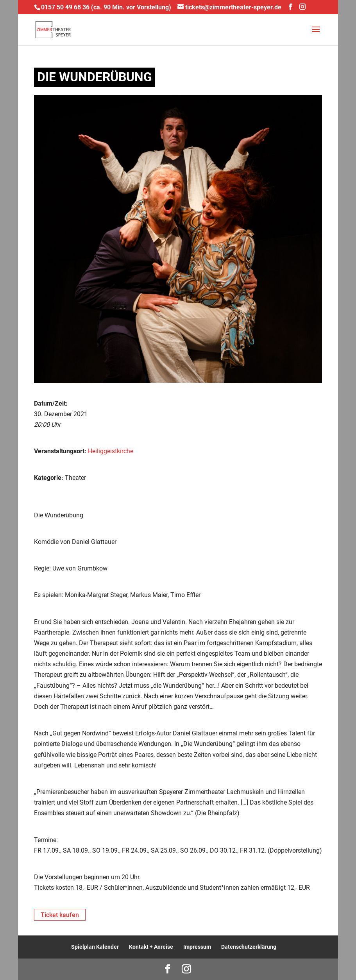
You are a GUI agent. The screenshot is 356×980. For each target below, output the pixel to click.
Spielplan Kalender (95, 947)
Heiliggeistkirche (111, 451)
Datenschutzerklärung (249, 947)
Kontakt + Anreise (151, 947)
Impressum (197, 947)
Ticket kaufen (60, 915)
